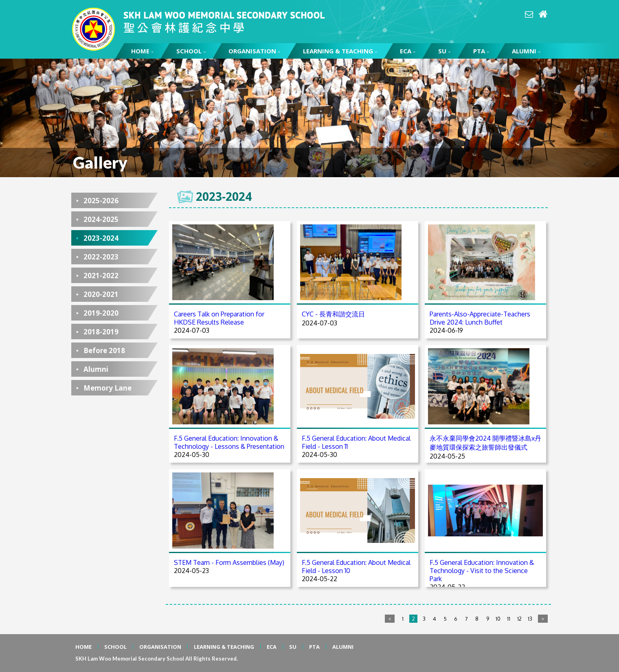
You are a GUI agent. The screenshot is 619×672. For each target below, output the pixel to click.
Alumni (96, 369)
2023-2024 (101, 238)
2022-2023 (101, 257)
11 (509, 619)
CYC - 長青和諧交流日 (333, 314)
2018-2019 (101, 332)
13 (530, 619)
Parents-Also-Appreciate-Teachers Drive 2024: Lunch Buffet (480, 318)
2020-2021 (101, 294)
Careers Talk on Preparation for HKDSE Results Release (219, 318)
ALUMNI (526, 51)
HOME (142, 51)
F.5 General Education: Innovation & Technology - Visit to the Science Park (482, 571)
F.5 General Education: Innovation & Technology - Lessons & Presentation (229, 442)
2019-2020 (101, 313)
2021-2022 (101, 276)
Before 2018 (104, 350)
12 (519, 619)
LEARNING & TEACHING (340, 51)
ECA (408, 51)
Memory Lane (108, 388)
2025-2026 (101, 201)
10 (498, 619)
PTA (481, 51)
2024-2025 (101, 219)
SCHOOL (191, 51)
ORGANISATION (254, 51)
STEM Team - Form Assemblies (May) (229, 562)
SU (444, 51)
